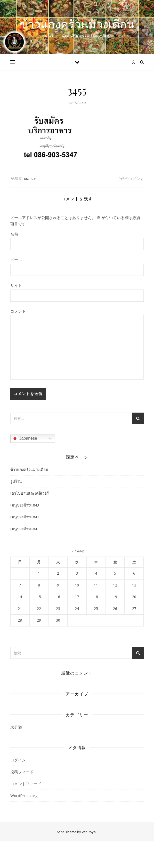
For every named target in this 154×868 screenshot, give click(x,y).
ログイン (18, 760)
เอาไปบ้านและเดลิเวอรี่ (30, 493)
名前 (14, 234)
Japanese (25, 439)
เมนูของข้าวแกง (24, 529)
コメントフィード (26, 784)
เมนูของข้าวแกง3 (25, 505)
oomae (30, 178)
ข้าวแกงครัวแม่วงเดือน (77, 24)
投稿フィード (22, 772)
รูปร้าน (16, 481)
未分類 (16, 727)
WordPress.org (24, 795)
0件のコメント (131, 179)
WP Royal (89, 832)
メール (16, 260)
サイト (16, 285)
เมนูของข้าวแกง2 (25, 517)
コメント (18, 311)
